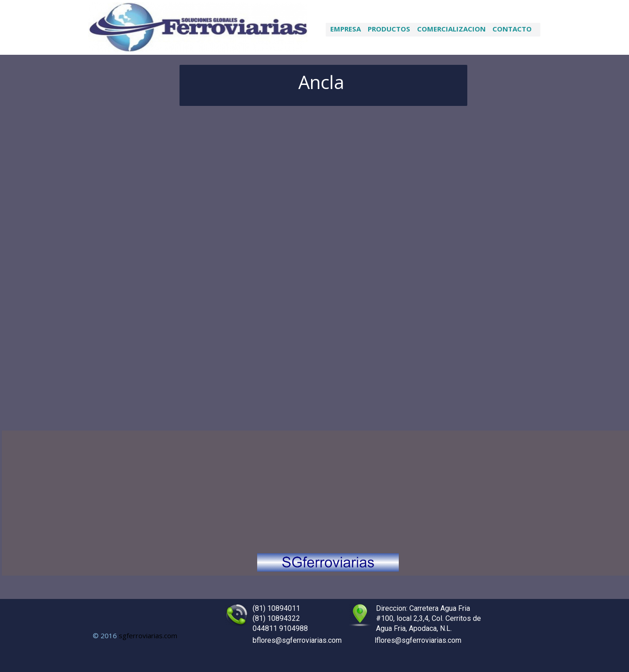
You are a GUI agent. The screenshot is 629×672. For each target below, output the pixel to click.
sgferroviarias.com (148, 635)
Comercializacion (451, 29)
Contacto (512, 29)
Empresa (346, 29)
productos (389, 29)
